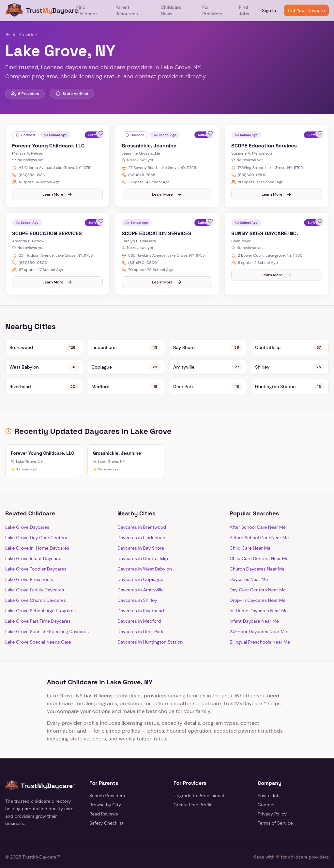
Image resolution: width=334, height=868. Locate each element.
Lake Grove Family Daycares (35, 577)
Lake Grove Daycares (27, 514)
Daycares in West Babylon (145, 556)
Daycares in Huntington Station (150, 629)
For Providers (212, 10)
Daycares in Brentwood (142, 514)
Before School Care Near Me (259, 525)
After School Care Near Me (258, 514)
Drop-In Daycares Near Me (258, 587)
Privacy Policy (272, 801)
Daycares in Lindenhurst (143, 525)
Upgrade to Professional (199, 783)
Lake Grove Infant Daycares (34, 545)
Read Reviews (104, 801)
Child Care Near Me (250, 535)
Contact (266, 792)
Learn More (57, 188)
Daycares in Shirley (137, 587)
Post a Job (269, 783)
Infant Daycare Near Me (254, 608)
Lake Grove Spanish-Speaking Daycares (47, 618)
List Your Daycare (306, 10)
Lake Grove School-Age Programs (40, 598)
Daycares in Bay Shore (141, 535)
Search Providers (107, 783)
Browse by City (105, 792)
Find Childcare (87, 10)
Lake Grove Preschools (29, 566)
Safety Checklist (106, 810)
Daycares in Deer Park (140, 618)
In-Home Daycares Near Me (259, 598)
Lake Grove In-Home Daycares (37, 535)
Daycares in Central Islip (143, 545)
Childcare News (171, 10)
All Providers (22, 35)
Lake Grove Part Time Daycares (38, 608)
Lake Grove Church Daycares (36, 587)
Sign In (269, 10)
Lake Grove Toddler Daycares (36, 556)
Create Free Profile (193, 792)
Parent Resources (127, 10)
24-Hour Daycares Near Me (258, 618)
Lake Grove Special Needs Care (38, 629)
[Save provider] (101, 133)
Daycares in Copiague (140, 566)
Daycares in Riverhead (141, 598)
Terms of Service (275, 810)
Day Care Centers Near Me (258, 577)
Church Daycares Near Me (257, 556)
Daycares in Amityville (141, 577)
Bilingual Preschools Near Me (260, 629)
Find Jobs (244, 10)
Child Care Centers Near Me (259, 545)
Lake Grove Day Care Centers (36, 525)
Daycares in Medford (139, 608)
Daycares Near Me (249, 566)
